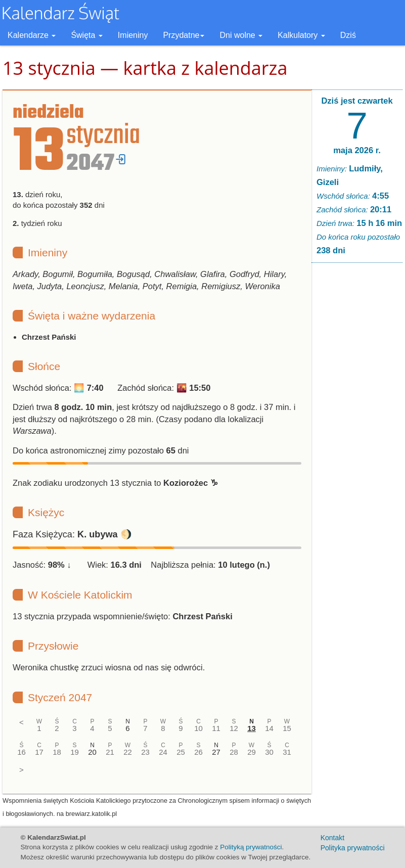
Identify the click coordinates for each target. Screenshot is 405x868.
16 (21, 752)
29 (252, 752)
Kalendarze (32, 35)
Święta (86, 35)
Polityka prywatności (353, 848)
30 (269, 752)
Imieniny (133, 35)
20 (92, 752)
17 (39, 752)
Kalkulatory (301, 35)
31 (287, 752)
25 (181, 752)
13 (252, 728)
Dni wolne (241, 35)
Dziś (348, 35)
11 (216, 728)
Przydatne (184, 35)
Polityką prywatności (251, 847)
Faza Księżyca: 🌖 (72, 534)
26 (198, 752)
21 (110, 752)
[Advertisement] (357, 425)
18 (57, 752)
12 (234, 728)
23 (145, 752)
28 (234, 752)
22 (128, 752)
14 (269, 728)
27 (216, 752)
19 (75, 752)
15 (287, 728)
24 (163, 752)
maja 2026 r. (357, 150)
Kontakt (332, 838)
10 (198, 728)
